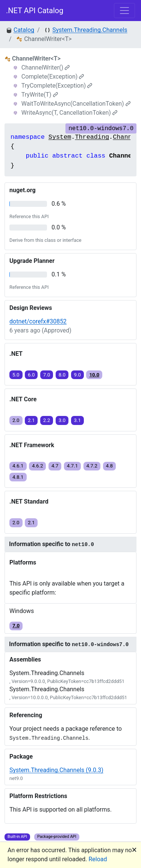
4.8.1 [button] (18, 477)
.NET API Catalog (35, 11)
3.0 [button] (62, 420)
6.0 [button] (31, 375)
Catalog (24, 30)
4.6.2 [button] (38, 466)
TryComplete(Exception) (57, 86)
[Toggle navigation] (124, 11)
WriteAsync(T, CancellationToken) (69, 113)
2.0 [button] (16, 420)
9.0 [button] (78, 375)
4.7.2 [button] (92, 466)
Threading (92, 137)
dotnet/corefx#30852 (38, 321)
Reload (98, 859)
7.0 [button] (47, 375)
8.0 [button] (62, 375)
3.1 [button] (78, 420)
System (60, 137)
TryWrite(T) (40, 95)
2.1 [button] (31, 420)
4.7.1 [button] (73, 466)
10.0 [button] (94, 375)
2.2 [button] (47, 420)
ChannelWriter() (46, 68)
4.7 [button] (55, 466)
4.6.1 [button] (18, 466)
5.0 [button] (16, 375)
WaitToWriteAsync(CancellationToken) (76, 104)
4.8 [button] (110, 466)
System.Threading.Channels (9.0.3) (56, 770)
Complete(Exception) (53, 77)
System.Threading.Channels (90, 30)
